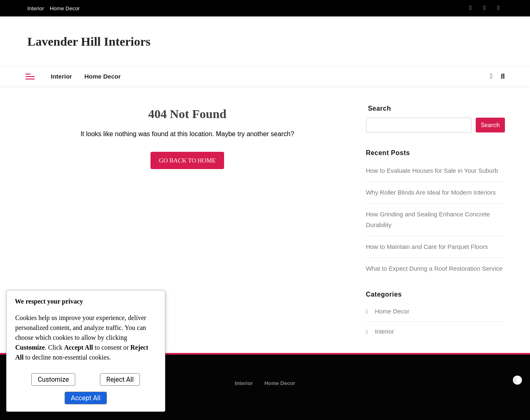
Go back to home (187, 160)
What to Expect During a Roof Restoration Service (434, 268)
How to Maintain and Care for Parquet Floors (427, 247)
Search (380, 108)
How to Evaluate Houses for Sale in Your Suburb (432, 171)
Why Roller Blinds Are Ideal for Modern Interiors (431, 192)
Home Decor (65, 8)
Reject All (120, 379)
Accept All (86, 398)
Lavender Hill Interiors (89, 41)
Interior (36, 8)
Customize (53, 379)
